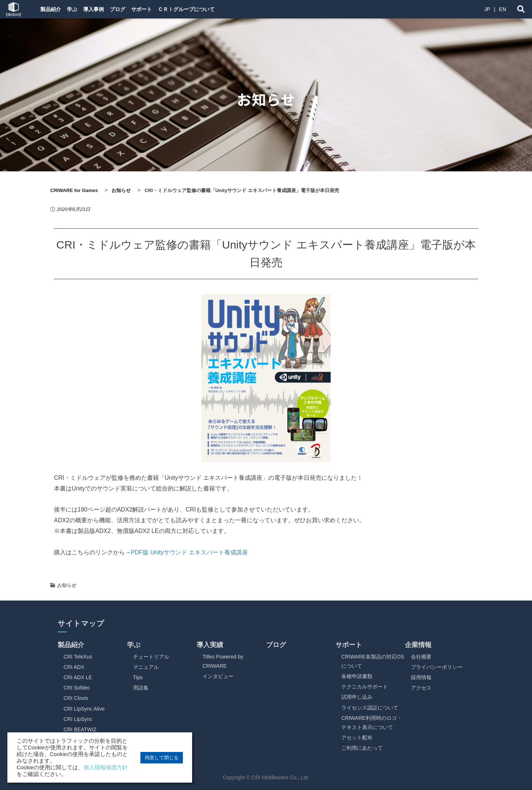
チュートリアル (151, 657)
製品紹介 (52, 9)
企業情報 (418, 645)
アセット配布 (357, 738)
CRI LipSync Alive (84, 709)
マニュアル (146, 667)
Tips (138, 677)
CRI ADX (74, 667)
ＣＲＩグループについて (217, 9)
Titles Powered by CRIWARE (223, 661)
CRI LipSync (78, 719)
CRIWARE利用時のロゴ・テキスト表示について (372, 723)
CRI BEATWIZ (80, 729)
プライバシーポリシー (437, 667)
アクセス (421, 688)
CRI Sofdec (77, 688)
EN (503, 9)
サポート (166, 9)
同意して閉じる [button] (162, 758)
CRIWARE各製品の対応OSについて (373, 661)
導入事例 (106, 9)
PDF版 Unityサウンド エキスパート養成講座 (189, 552)
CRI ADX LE (78, 677)
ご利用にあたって (362, 748)
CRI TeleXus (78, 657)
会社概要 (421, 657)
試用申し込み (357, 697)
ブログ (136, 9)
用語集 (141, 688)
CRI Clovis (76, 698)
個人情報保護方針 (106, 767)
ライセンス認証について (370, 708)
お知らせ (66, 585)
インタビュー (218, 676)
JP (487, 9)
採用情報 (421, 677)
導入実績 (210, 645)
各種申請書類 (357, 676)
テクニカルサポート (365, 687)
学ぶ (79, 9)
